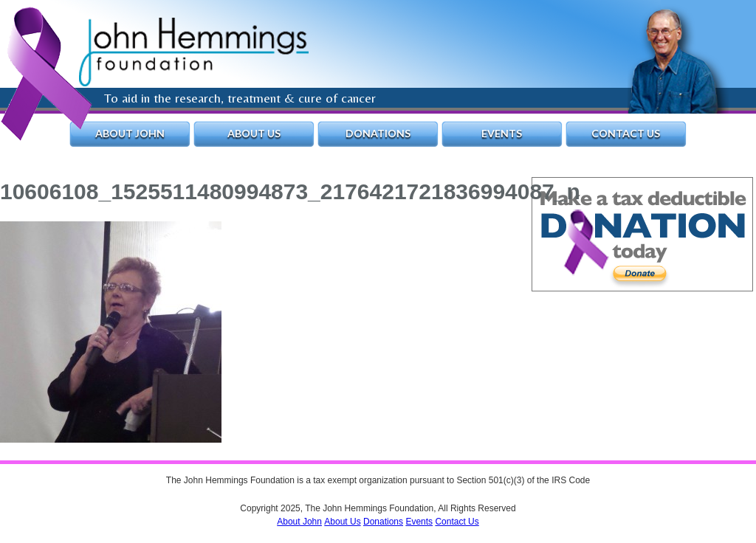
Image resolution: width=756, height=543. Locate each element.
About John (130, 133)
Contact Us (626, 133)
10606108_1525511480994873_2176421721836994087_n (290, 191)
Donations (378, 133)
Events (502, 133)
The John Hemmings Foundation (194, 52)
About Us (254, 133)
